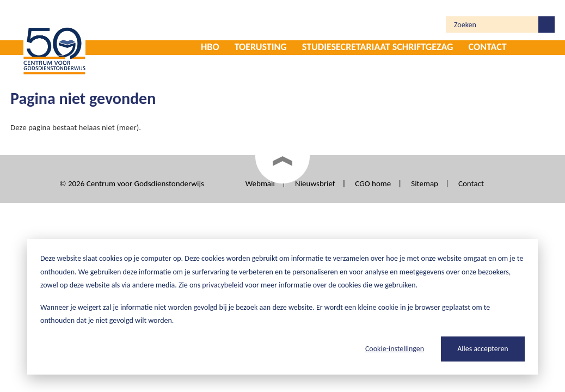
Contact (488, 47)
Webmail (260, 183)
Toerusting (261, 47)
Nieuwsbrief (315, 183)
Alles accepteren (483, 349)
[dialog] (282, 307)
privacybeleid (223, 285)
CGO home (373, 183)
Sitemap (425, 183)
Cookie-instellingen (395, 349)
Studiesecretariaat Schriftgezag (378, 47)
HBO (210, 47)
